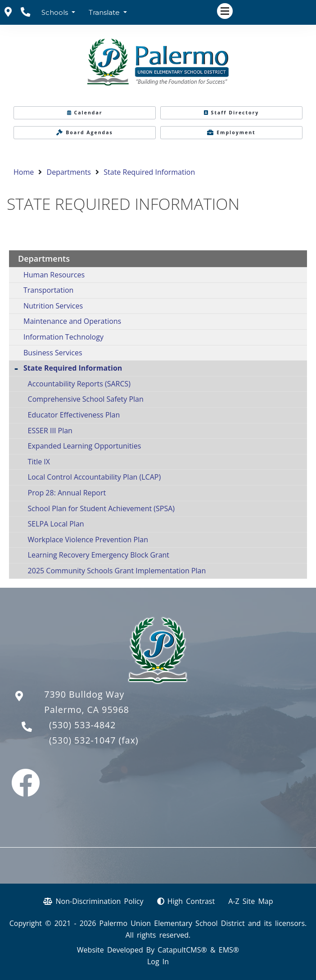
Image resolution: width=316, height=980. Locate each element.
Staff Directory (232, 113)
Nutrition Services (53, 306)
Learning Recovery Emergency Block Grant (99, 555)
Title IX (39, 462)
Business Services (53, 353)
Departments (69, 172)
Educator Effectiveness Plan (74, 415)
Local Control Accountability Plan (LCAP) (95, 477)
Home (24, 172)
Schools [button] (56, 12)
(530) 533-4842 (82, 725)
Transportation (48, 290)
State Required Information (149, 172)
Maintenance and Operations (72, 321)
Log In (158, 962)
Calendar (85, 113)
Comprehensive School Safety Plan (86, 399)
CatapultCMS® (182, 950)
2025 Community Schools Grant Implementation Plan (117, 571)
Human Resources (54, 275)
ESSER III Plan (50, 431)
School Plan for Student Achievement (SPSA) (101, 508)
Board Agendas (85, 132)
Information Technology (63, 337)
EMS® (229, 950)
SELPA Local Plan (56, 524)
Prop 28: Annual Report (67, 493)
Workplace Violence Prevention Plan (88, 540)
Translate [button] (105, 12)
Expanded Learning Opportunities (85, 446)
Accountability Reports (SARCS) (79, 384)
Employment (231, 132)
